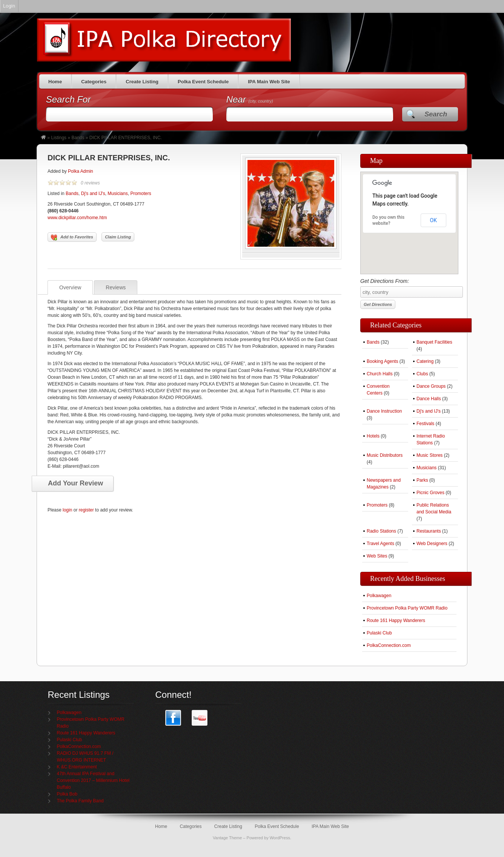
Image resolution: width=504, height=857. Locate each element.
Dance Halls (429, 399)
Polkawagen (379, 596)
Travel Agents (380, 544)
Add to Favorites (72, 238)
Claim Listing (118, 237)
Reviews (116, 287)
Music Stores (429, 455)
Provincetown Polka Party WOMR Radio (407, 608)
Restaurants (429, 531)
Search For (68, 99)
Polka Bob (67, 794)
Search (436, 114)
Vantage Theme (227, 838)
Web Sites (377, 556)
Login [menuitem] (9, 6)
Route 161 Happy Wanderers (396, 620)
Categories (94, 82)
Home (55, 82)
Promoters (141, 194)
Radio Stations (381, 531)
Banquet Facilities (434, 342)
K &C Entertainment (77, 767)
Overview (70, 287)
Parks (422, 480)
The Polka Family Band (80, 801)
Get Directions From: (409, 288)
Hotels (373, 436)
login (67, 510)
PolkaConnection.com (389, 645)
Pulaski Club (379, 633)
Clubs (422, 374)
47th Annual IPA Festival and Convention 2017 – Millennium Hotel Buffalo (93, 780)
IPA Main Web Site (269, 82)
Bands (78, 138)
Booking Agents (382, 361)
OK (433, 220)
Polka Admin (81, 171)
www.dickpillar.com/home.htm (77, 218)
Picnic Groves (430, 493)
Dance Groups (431, 386)
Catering (425, 361)
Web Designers (432, 544)
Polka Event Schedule (203, 82)
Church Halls (380, 374)
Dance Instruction (384, 411)
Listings (59, 138)
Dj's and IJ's (93, 194)
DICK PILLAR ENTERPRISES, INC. (109, 158)
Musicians (118, 194)
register (86, 510)
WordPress (280, 838)
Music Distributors (385, 455)
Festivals (425, 424)
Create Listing (142, 82)
